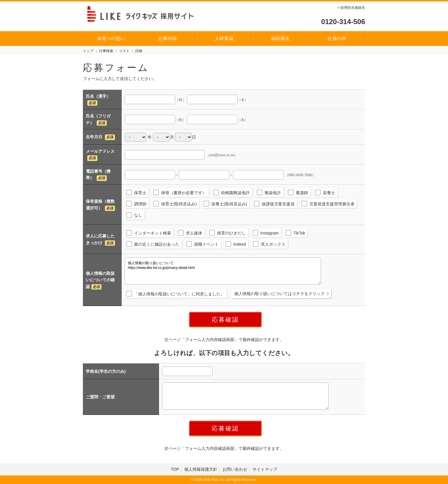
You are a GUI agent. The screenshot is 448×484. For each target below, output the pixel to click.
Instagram (270, 233)
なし (138, 215)
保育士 (140, 193)
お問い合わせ (235, 469)
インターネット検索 (153, 233)
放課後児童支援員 (278, 204)
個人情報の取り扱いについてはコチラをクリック (280, 294)
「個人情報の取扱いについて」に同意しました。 (179, 294)
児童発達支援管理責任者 (332, 204)
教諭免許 (273, 193)
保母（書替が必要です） (184, 193)
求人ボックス (273, 244)
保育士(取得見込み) (179, 204)
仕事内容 (168, 38)
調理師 (140, 204)
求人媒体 (194, 233)
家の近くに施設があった (157, 244)
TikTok (299, 233)
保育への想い (111, 38)
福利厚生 (280, 38)
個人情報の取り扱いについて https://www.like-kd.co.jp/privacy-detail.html (223, 271)
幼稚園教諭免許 (235, 193)
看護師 (302, 193)
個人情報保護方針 (201, 469)
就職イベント (206, 244)
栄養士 (329, 193)
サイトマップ (265, 469)
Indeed (240, 244)
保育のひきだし (231, 233)
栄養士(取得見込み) (229, 204)
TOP (175, 469)
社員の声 (337, 38)
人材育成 (224, 38)
